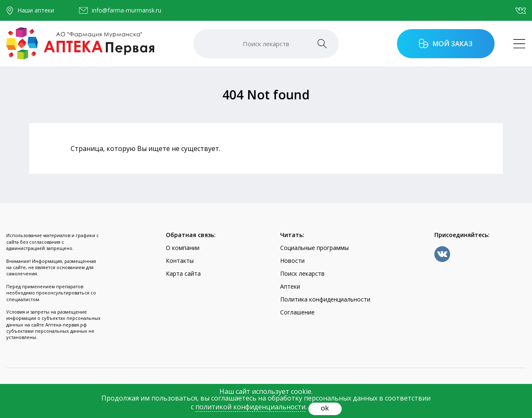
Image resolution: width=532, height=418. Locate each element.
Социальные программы (314, 248)
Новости (292, 261)
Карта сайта (183, 273)
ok (325, 408)
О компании (183, 248)
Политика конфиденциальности (325, 299)
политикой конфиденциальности (250, 407)
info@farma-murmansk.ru (127, 10)
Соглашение (297, 312)
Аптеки (290, 286)
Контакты (180, 261)
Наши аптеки (36, 10)
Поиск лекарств (302, 273)
